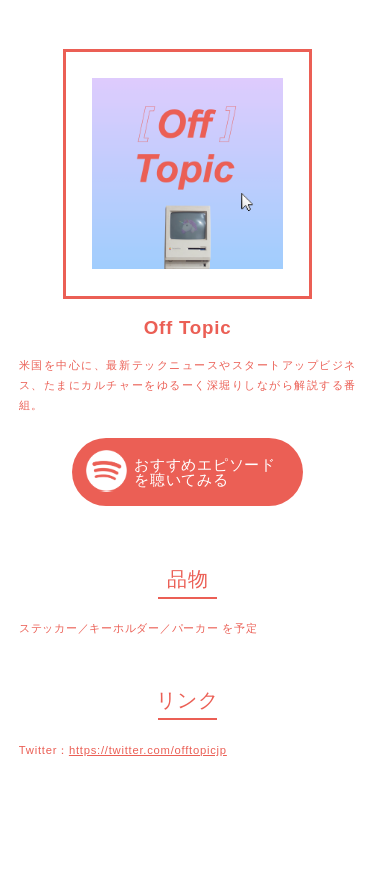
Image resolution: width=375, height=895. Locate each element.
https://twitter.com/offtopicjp (148, 750)
